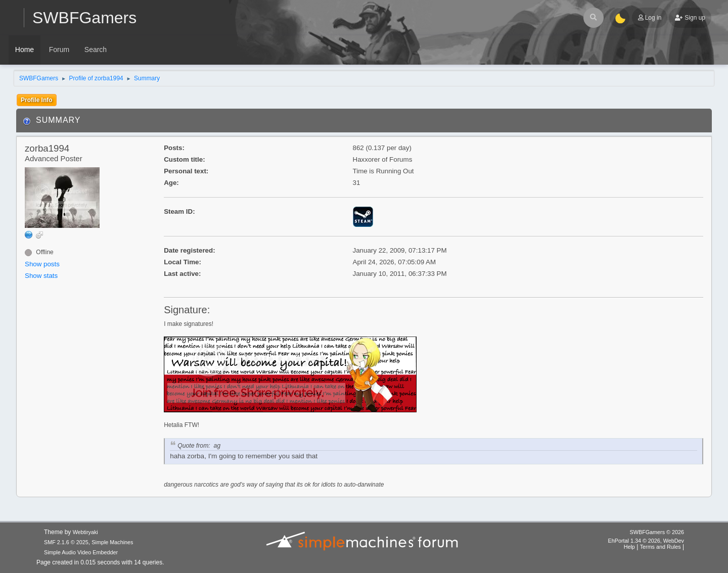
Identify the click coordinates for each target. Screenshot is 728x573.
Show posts (42, 264)
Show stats (41, 276)
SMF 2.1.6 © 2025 (66, 542)
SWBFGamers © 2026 (657, 532)
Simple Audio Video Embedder (81, 552)
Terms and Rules (661, 547)
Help (629, 547)
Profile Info (37, 100)
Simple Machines (112, 542)
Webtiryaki (85, 532)
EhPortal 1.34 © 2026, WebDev (646, 541)
